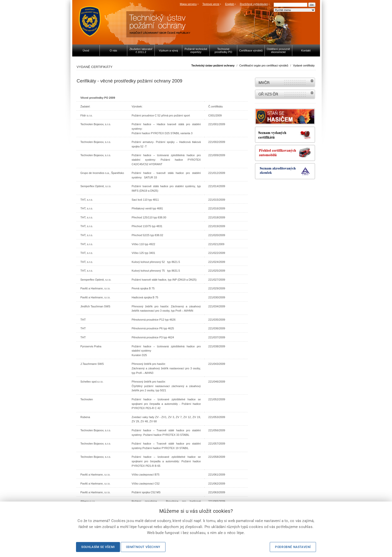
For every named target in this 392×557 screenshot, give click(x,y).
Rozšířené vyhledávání (254, 4)
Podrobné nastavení (293, 547)
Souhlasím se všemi (98, 547)
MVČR (285, 82)
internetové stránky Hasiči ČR (285, 94)
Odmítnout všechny (143, 547)
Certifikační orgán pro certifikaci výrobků (264, 65)
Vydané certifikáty (304, 65)
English (229, 4)
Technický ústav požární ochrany (213, 65)
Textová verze (211, 4)
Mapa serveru (188, 4)
